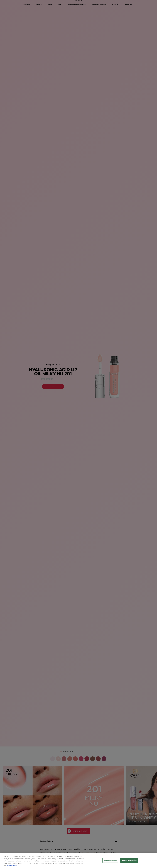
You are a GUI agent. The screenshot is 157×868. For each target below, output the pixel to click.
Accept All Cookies (129, 860)
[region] (78, 860)
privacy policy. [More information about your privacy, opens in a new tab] (12, 866)
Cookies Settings (110, 860)
